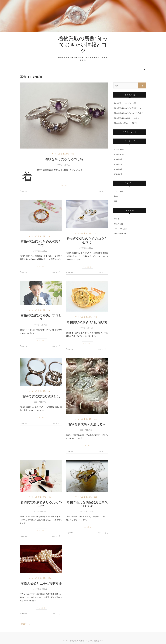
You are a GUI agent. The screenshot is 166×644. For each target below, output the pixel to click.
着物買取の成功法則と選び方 (87, 322)
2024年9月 (118, 159)
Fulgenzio (24, 191)
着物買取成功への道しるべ (87, 424)
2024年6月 (118, 174)
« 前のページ (25, 624)
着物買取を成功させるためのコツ (41, 504)
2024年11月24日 (63, 165)
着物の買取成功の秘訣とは (41, 396)
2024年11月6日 (86, 430)
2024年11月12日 (86, 328)
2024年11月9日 (40, 402)
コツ (73, 154)
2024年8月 (118, 164)
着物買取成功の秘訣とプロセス (41, 317)
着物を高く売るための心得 (64, 159)
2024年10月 (119, 154)
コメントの (120, 229)
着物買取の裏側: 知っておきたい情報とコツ (83, 44)
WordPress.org (120, 233)
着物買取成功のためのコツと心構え (87, 240)
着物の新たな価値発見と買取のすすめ (87, 504)
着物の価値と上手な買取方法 (41, 583)
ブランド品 (56, 154)
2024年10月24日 (86, 511)
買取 (67, 154)
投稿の (119, 224)
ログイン (118, 219)
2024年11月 (119, 149)
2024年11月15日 (40, 325)
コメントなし (103, 191)
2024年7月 (118, 169)
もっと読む (64, 185)
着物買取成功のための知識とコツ (41, 243)
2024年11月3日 (40, 511)
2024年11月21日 (40, 251)
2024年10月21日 (40, 589)
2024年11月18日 (86, 248)
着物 (63, 154)
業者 (96, 497)
